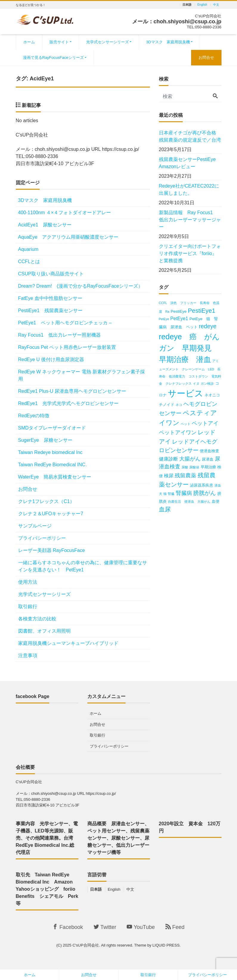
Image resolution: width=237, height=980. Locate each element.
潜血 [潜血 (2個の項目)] (218, 485)
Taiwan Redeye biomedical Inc (50, 452)
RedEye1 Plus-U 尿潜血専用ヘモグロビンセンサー (72, 391)
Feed (175, 927)
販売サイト (59, 42)
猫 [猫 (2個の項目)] (165, 494)
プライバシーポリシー (42, 538)
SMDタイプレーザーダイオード (52, 428)
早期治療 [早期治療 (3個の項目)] (208, 467)
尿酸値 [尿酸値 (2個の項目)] (194, 467)
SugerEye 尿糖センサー (45, 440)
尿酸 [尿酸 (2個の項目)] (185, 467)
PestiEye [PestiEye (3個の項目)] (179, 311)
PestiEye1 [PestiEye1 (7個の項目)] (202, 310)
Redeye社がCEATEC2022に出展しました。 (189, 190)
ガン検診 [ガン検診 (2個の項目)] (207, 384)
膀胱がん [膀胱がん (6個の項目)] (205, 493)
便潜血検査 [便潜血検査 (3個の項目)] (209, 451)
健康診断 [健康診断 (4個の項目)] (168, 459)
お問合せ (206, 57)
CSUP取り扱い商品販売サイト (51, 274)
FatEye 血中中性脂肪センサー (50, 298)
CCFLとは (29, 262)
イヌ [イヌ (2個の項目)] (196, 384)
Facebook (68, 927)
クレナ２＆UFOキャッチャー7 (51, 514)
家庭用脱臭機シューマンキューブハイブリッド (68, 643)
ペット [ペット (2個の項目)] (186, 424)
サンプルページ (35, 526)
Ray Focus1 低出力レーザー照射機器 (62, 335)
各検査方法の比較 (37, 619)
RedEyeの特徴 (34, 416)
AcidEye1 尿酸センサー (45, 225)
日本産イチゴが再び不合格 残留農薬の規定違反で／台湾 (190, 136)
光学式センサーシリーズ (107, 42)
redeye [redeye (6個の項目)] (208, 326)
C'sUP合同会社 (86, 945)
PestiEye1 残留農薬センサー (50, 310)
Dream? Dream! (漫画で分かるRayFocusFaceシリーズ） (81, 286)
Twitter (105, 927)
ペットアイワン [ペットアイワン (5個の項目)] (178, 433)
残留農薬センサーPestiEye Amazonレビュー (190, 163)
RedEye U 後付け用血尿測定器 (51, 359)
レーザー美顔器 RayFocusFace (52, 550)
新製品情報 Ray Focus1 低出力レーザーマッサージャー (190, 220)
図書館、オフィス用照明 (44, 631)
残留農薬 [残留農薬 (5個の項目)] (185, 476)
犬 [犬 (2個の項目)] (161, 494)
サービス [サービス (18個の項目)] (186, 393)
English (202, 5)
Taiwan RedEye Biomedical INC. (52, 465)
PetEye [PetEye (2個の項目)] (164, 319)
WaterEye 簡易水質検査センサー (55, 477)
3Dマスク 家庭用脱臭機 (168, 42)
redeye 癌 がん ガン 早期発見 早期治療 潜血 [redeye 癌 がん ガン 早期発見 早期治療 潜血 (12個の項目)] (193, 348)
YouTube (141, 927)
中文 (216, 5)
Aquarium (28, 249)
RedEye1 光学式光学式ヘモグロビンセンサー (71, 403)
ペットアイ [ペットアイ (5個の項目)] (205, 423)
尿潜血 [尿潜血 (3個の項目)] (208, 459)
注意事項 (28, 655)
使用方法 (28, 582)
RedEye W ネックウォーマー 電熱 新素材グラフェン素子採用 (82, 375)
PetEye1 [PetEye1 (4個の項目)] (179, 319)
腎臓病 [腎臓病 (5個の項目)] (184, 493)
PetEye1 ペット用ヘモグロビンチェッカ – (65, 323)
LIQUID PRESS (166, 945)
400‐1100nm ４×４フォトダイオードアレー (65, 213)
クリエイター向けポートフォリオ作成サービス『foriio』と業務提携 (190, 253)
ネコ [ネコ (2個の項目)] (179, 405)
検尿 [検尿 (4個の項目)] (169, 476)
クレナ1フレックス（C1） (46, 501)
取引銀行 (28, 606)
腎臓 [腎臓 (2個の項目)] (171, 494)
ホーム (29, 42)
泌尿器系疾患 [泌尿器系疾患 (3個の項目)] (202, 485)
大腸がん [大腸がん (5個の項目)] (190, 459)
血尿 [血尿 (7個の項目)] (165, 509)
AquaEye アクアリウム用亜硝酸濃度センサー (68, 237)
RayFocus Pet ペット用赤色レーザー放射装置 (67, 347)
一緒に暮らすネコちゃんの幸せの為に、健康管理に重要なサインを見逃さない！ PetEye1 (83, 566)
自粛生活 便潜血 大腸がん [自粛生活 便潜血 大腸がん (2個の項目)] (189, 501)
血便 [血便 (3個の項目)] (216, 501)
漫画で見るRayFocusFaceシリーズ (53, 57)
